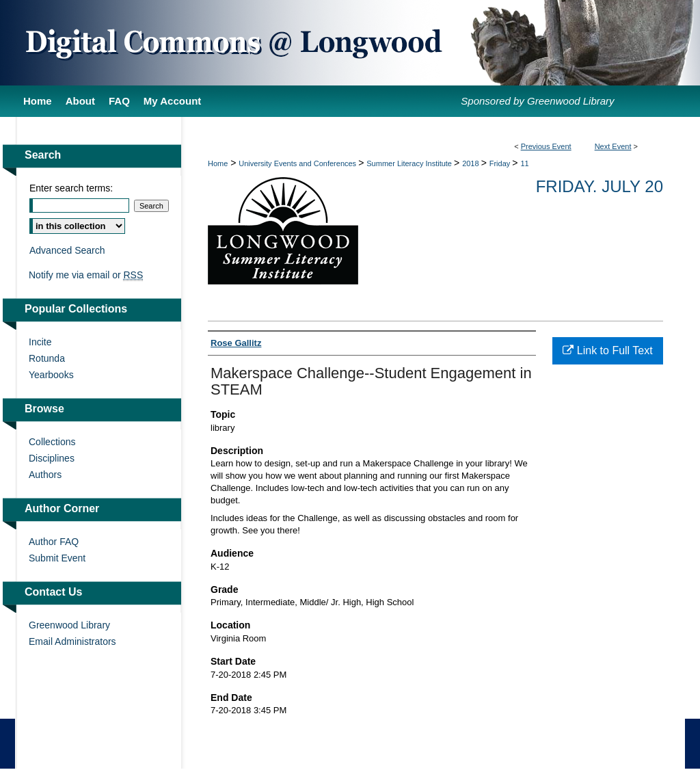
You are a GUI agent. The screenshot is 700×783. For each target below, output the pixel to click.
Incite (40, 342)
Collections (52, 442)
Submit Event (57, 558)
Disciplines (52, 458)
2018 (472, 163)
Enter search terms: (71, 188)
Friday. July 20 (600, 186)
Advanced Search (67, 250)
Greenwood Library (69, 625)
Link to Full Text (607, 350)
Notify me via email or (86, 275)
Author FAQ (54, 542)
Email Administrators (72, 641)
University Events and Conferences (298, 163)
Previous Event (546, 146)
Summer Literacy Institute (410, 163)
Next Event (613, 146)
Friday (501, 163)
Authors (45, 475)
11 (524, 163)
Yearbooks (51, 375)
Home (218, 163)
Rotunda (47, 358)
